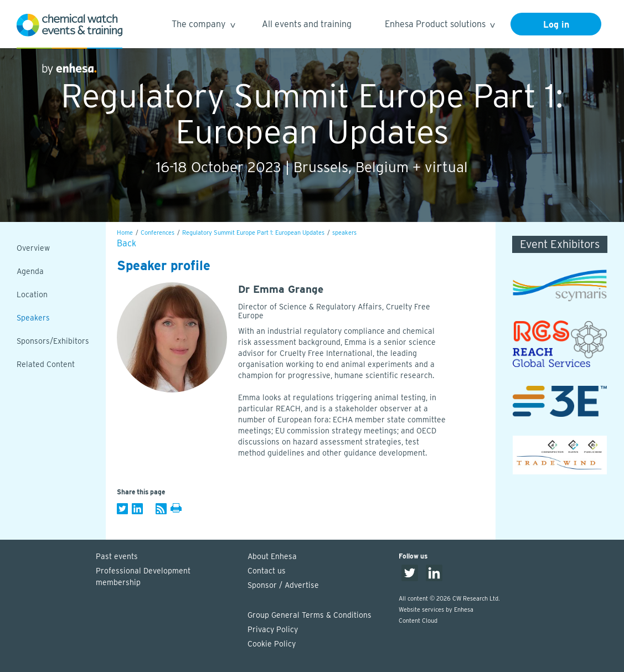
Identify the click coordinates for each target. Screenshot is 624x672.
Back (127, 243)
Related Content (46, 364)
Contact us (267, 571)
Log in (556, 25)
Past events (117, 556)
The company (203, 26)
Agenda (30, 271)
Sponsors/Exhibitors (53, 341)
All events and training (307, 24)
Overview (33, 248)
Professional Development (166, 577)
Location (32, 294)
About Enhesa (272, 556)
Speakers (33, 318)
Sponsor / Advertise (283, 585)
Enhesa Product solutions (439, 26)
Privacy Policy (273, 629)
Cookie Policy (272, 644)
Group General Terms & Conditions (310, 615)
